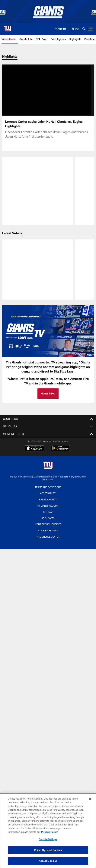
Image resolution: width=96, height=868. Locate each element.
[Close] (90, 799)
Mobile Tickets (48, 742)
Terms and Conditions (48, 440)
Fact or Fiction (48, 497)
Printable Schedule (48, 621)
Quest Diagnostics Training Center (48, 778)
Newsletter (48, 503)
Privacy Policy (48, 446)
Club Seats (48, 722)
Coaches (48, 644)
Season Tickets (48, 708)
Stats (48, 658)
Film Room (48, 554)
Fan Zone (48, 467)
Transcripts (48, 510)
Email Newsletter (48, 460)
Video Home (48, 527)
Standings (48, 664)
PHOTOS (48, 570)
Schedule (48, 614)
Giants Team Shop (48, 785)
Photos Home (48, 577)
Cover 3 (48, 490)
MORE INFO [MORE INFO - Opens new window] (48, 399)
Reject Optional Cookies (48, 850)
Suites (48, 728)
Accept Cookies (48, 861)
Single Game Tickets (48, 715)
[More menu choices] (91, 29)
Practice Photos (48, 591)
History (48, 597)
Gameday (48, 584)
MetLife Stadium (48, 758)
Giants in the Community (48, 765)
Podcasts (48, 561)
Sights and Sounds (48, 547)
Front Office (48, 651)
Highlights (48, 534)
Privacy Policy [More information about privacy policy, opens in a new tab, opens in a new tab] (50, 832)
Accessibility (48, 453)
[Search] (84, 29)
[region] (48, 831)
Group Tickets (48, 735)
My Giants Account (48, 694)
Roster (48, 637)
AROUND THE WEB (48, 752)
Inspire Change (48, 772)
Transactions (48, 671)
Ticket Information (48, 701)
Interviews (48, 540)
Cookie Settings (48, 839)
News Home (48, 483)
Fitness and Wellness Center (48, 792)
